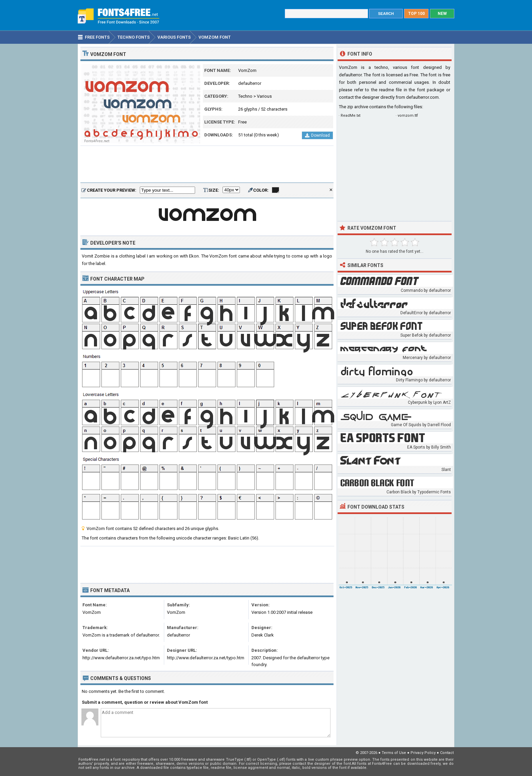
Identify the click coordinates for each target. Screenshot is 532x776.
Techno (245, 96)
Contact (447, 753)
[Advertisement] (207, 165)
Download (317, 135)
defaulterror (250, 83)
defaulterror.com (422, 97)
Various (264, 96)
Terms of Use (394, 753)
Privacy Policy (423, 753)
